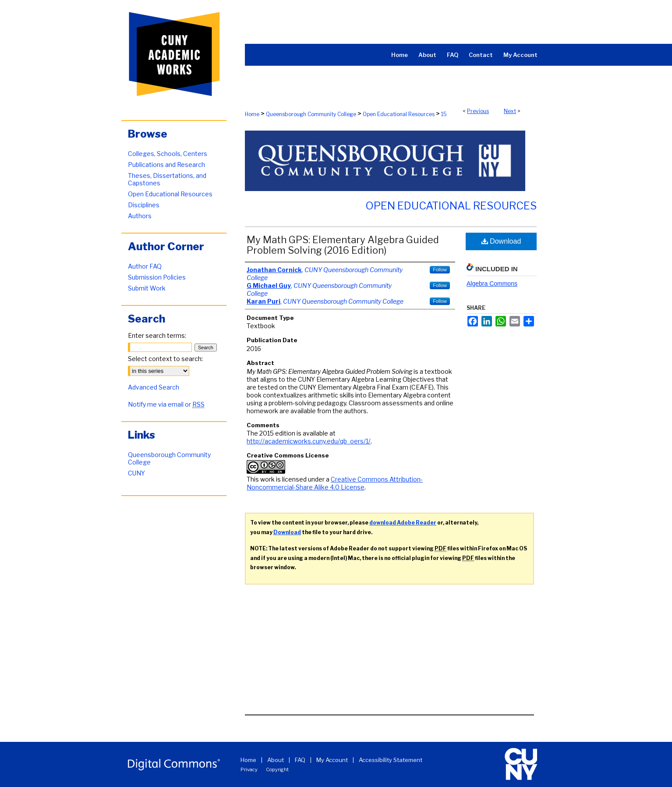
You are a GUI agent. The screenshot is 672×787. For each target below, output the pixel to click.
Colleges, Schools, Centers (168, 154)
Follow (440, 269)
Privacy (249, 769)
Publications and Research (166, 165)
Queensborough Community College (311, 114)
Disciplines (144, 205)
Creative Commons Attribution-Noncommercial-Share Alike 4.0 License (335, 483)
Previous (478, 111)
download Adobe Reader (403, 523)
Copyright (277, 769)
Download (501, 241)
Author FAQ (145, 266)
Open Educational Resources (399, 114)
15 (444, 114)
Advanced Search (154, 387)
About (276, 760)
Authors (140, 216)
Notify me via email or (166, 404)
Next (510, 111)
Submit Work (147, 288)
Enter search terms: (157, 335)
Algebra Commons (492, 284)
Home (252, 114)
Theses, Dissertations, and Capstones (167, 179)
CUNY (136, 473)
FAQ (300, 760)
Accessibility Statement (391, 760)
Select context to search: (165, 359)
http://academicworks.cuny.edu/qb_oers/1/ (309, 441)
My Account (332, 760)
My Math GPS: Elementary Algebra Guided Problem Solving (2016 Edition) (343, 245)
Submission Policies (157, 277)
